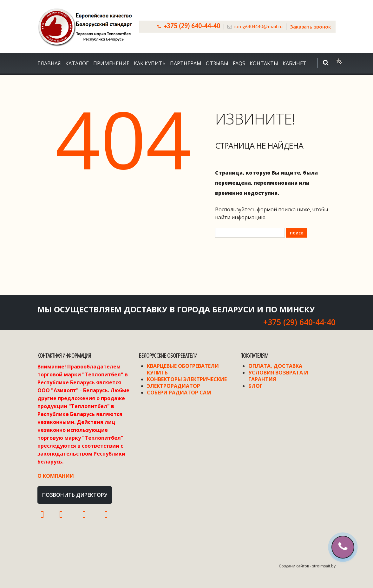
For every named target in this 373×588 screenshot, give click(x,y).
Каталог (77, 63)
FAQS (239, 63)
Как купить (150, 63)
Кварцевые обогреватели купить (183, 369)
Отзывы (217, 63)
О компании (56, 476)
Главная (49, 63)
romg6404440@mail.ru (258, 26)
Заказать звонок (310, 27)
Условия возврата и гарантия (278, 376)
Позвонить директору (75, 495)
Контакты (264, 63)
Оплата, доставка (275, 366)
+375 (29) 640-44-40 (192, 26)
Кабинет (294, 63)
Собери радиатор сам (179, 393)
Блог (255, 386)
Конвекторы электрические (187, 379)
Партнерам (186, 63)
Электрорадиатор (173, 386)
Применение (111, 63)
